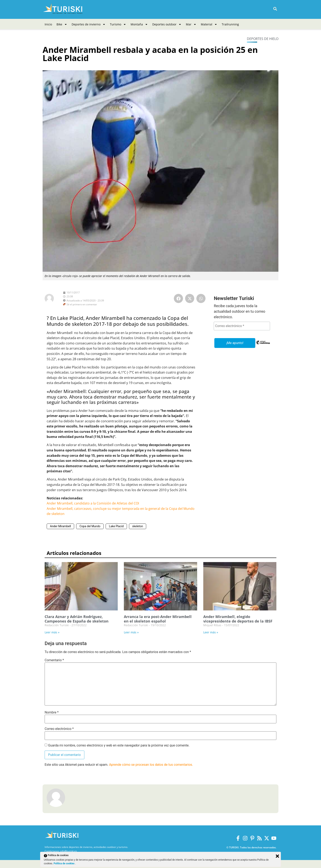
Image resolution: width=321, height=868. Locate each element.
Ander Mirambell (60, 526)
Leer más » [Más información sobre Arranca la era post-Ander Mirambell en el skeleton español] (131, 632)
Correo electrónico (59, 729)
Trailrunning (230, 24)
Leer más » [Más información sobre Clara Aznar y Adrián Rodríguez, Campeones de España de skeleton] (52, 632)
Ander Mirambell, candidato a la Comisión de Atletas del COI (93, 503)
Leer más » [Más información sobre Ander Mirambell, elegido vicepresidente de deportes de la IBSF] (211, 632)
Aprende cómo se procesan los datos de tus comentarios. (151, 765)
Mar (191, 24)
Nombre (52, 712)
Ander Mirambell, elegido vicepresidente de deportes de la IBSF (238, 619)
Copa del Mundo (90, 526)
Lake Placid (116, 526)
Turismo (118, 24)
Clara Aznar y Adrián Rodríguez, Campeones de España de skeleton (77, 619)
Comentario (54, 660)
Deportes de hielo (263, 39)
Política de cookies (64, 863)
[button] (275, 9)
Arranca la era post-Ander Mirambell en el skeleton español (158, 619)
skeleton (138, 526)
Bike (62, 24)
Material (209, 24)
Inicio (48, 24)
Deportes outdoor (167, 24)
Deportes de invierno (89, 24)
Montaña (139, 24)
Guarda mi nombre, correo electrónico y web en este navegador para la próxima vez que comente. (119, 745)
